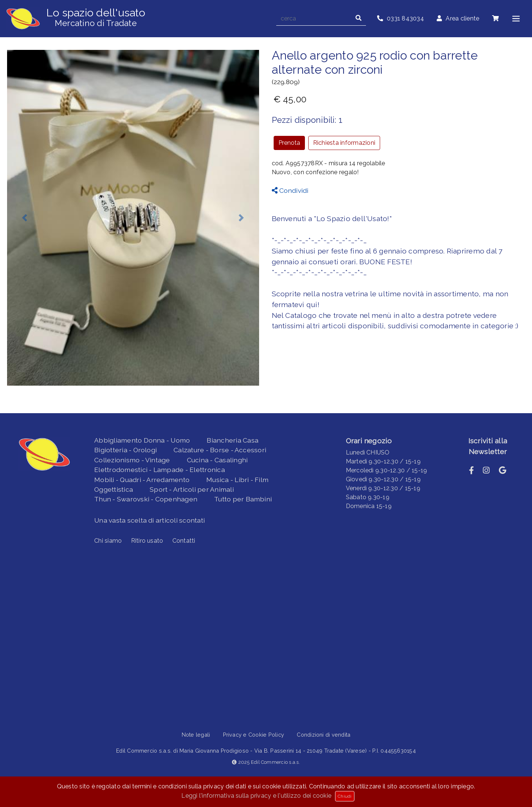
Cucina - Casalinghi (217, 460)
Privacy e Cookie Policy (254, 735)
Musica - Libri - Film (237, 480)
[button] (25, 218)
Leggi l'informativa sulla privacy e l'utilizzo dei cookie (256, 796)
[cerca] (314, 19)
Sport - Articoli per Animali (192, 489)
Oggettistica (114, 489)
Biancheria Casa (232, 440)
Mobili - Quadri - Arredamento (142, 480)
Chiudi (345, 796)
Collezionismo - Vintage (132, 460)
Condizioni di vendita (324, 735)
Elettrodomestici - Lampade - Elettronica (160, 470)
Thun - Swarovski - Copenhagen (146, 499)
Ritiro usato (147, 541)
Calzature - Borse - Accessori (220, 450)
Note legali (196, 735)
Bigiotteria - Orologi (125, 450)
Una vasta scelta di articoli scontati (149, 520)
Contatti (184, 541)
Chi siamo (108, 541)
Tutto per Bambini (243, 499)
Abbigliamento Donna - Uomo (142, 440)
